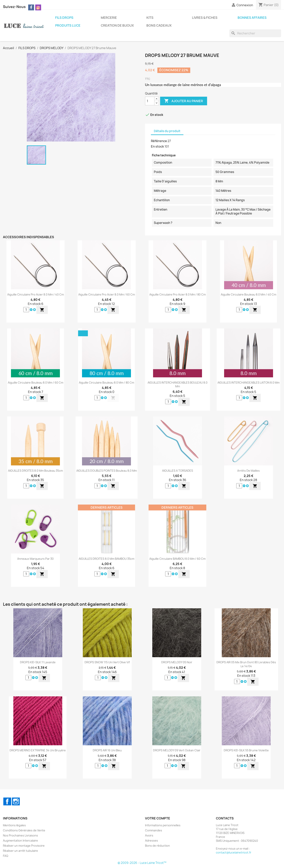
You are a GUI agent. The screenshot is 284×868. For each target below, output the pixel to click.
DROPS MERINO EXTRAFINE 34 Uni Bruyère (38, 750)
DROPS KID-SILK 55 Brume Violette (246, 750)
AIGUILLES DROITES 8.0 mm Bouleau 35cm (35, 471)
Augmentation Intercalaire (20, 841)
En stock (157, 146)
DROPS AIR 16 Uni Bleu (107, 750)
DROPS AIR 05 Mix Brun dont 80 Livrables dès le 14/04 (246, 664)
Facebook (7, 801)
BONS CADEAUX (159, 25)
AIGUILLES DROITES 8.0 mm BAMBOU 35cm (106, 559)
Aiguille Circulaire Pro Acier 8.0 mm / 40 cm (36, 294)
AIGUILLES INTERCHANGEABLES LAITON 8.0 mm (248, 383)
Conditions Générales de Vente (24, 830)
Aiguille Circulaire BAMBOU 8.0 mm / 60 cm (177, 559)
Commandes (154, 830)
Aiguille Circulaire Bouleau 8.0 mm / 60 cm (36, 383)
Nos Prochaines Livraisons (20, 835)
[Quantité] (150, 101)
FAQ (6, 856)
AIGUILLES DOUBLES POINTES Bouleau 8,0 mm (107, 471)
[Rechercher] (255, 33)
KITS (150, 18)
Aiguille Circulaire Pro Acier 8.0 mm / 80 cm (178, 294)
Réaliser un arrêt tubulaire (20, 851)
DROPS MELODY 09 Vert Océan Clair (177, 750)
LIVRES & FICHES (205, 18)
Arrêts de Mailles (248, 471)
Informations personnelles (163, 825)
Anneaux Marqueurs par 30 (35, 559)
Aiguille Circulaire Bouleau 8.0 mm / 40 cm (248, 294)
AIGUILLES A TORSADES (178, 471)
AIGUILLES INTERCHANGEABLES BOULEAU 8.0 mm (178, 384)
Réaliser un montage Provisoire (24, 846)
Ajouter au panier (184, 101)
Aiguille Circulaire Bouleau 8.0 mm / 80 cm (106, 383)
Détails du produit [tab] (167, 131)
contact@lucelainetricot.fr (234, 852)
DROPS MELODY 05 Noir (177, 662)
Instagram (16, 801)
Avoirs (149, 835)
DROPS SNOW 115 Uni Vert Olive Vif (107, 662)
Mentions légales (14, 825)
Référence (159, 141)
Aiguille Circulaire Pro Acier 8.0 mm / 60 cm (107, 294)
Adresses (151, 841)
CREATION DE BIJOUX (117, 25)
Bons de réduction (157, 846)
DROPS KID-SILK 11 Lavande (38, 662)
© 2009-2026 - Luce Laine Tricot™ (142, 863)
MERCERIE (109, 18)
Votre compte (158, 818)
